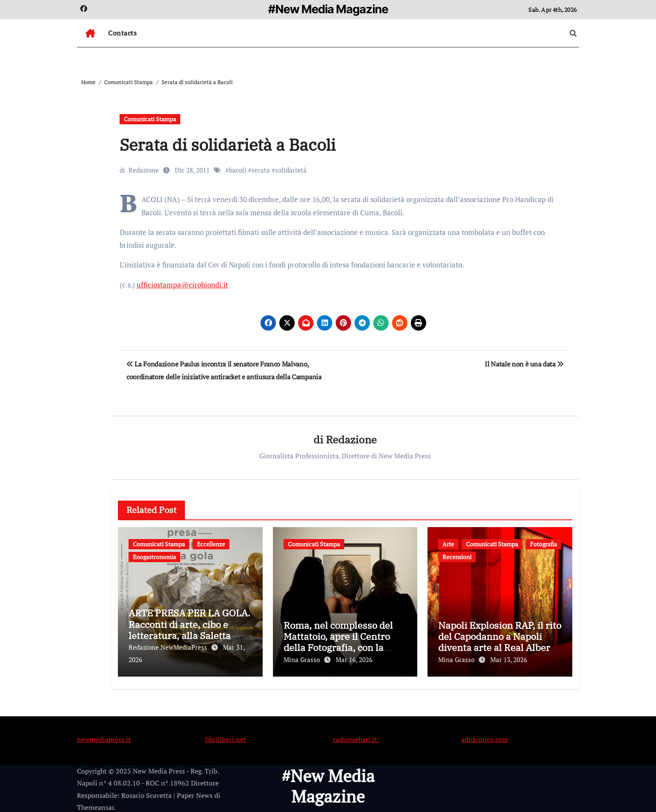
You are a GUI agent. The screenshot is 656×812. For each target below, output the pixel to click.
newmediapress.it (104, 737)
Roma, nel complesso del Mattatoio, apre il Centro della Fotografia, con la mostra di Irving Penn (338, 642)
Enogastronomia (154, 557)
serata (261, 170)
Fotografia (543, 544)
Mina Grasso (303, 660)
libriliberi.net (225, 737)
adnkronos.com (485, 737)
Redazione (144, 170)
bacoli (238, 170)
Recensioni (457, 557)
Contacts (122, 33)
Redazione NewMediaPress (169, 648)
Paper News (195, 794)
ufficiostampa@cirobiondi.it (182, 285)
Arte (448, 544)
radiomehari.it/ (356, 737)
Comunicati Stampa (150, 119)
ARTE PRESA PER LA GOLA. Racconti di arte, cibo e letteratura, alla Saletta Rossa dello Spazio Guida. (189, 630)
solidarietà (291, 170)
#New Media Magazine (328, 9)
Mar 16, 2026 (354, 660)
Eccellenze (211, 544)
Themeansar (95, 806)
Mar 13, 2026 (509, 660)
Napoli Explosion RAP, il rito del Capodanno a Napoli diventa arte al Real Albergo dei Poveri (500, 642)
